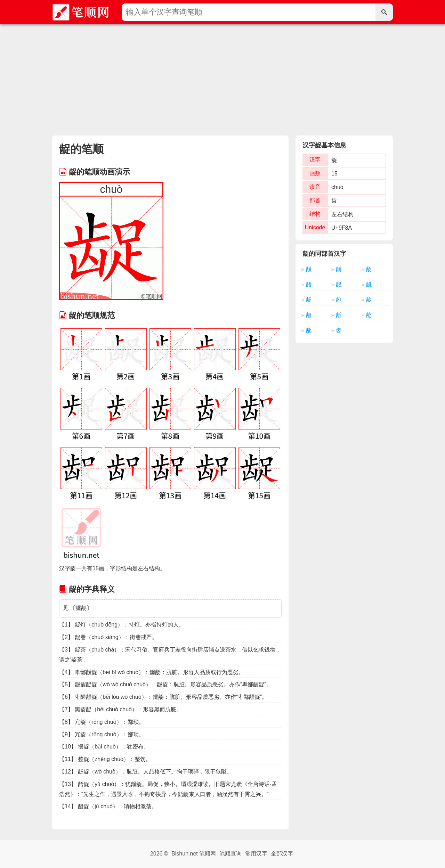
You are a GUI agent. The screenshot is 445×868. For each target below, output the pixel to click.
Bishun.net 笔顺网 (194, 854)
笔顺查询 (230, 854)
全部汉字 (282, 854)
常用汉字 (256, 854)
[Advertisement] (222, 76)
